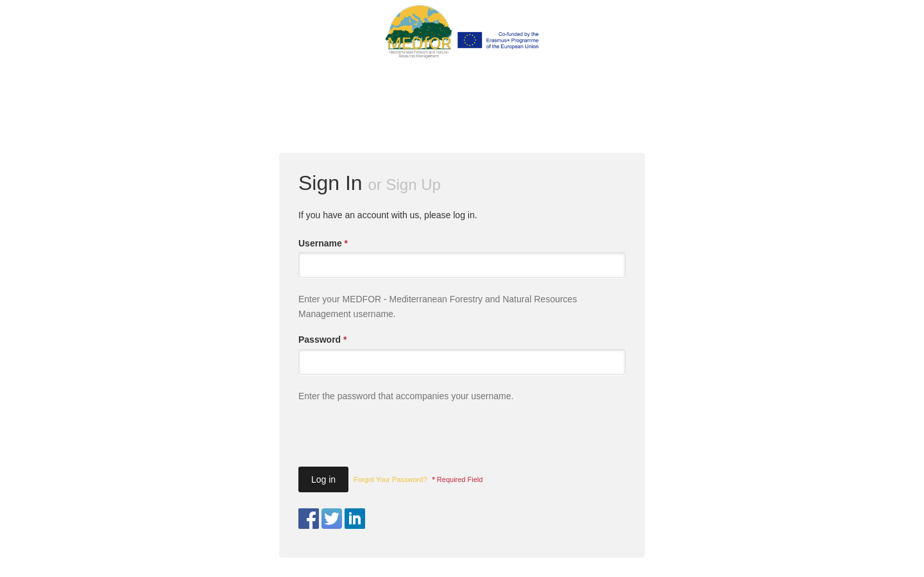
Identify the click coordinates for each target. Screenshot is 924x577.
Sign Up (414, 185)
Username (323, 243)
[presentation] (396, 440)
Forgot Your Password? (390, 479)
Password (322, 340)
